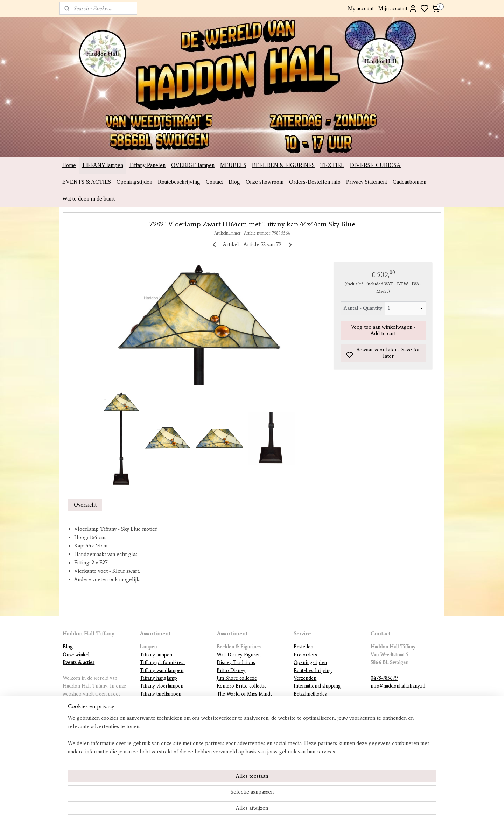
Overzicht (85, 505)
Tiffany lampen (156, 655)
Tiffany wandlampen (162, 671)
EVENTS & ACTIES (87, 182)
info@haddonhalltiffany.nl (398, 686)
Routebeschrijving (179, 182)
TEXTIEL (332, 165)
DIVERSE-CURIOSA (375, 165)
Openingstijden (134, 182)
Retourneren (307, 702)
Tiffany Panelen (147, 165)
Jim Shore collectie (237, 678)
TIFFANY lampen (102, 165)
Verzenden (305, 678)
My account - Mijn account (383, 8)
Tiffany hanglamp (158, 678)
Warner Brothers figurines (245, 717)
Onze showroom (265, 182)
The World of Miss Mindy (245, 694)
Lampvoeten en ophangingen (171, 725)
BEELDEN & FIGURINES (283, 165)
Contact (214, 182)
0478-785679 (384, 678)
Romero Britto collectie (242, 686)
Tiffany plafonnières (162, 662)
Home (69, 165)
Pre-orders (305, 655)
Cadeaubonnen (409, 182)
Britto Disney (231, 671)
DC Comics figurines (239, 725)
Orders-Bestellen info (315, 182)
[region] (206, 794)
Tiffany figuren (156, 709)
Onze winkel (76, 655)
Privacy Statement (367, 182)
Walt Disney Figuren (239, 655)
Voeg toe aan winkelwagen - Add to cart (383, 330)
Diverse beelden (234, 733)
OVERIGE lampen (193, 165)
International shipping (317, 686)
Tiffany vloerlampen (162, 686)
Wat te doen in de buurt (89, 199)
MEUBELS (233, 165)
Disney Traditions (236, 662)
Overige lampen (157, 733)
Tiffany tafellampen (160, 694)
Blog (234, 182)
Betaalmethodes (310, 694)
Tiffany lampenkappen (164, 702)
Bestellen (303, 647)
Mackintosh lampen (160, 717)
